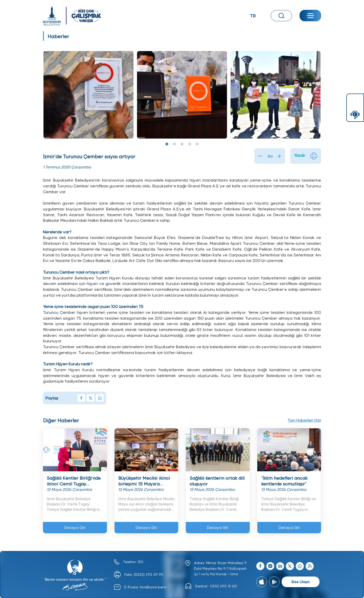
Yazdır (306, 156)
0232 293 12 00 (223, 586)
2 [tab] (174, 144)
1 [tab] (167, 144)
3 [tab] (182, 144)
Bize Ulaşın (301, 582)
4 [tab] (190, 144)
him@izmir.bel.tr (153, 587)
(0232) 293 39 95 (149, 574)
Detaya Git (75, 527)
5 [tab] (197, 144)
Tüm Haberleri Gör (304, 420)
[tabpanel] (88, 95)
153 (140, 562)
